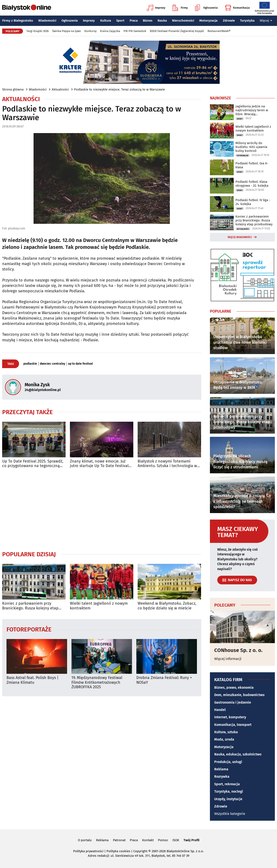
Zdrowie (229, 21)
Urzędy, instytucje (228, 799)
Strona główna (13, 89)
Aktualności (60, 89)
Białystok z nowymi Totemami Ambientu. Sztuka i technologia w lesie (167, 464)
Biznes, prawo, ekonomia (234, 688)
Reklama (221, 769)
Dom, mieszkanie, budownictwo (239, 695)
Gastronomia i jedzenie (233, 702)
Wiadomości (47, 21)
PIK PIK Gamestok (135, 31)
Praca (134, 21)
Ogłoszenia (206, 8)
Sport (120, 21)
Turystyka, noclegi (229, 791)
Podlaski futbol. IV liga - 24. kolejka (253, 202)
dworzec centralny (52, 364)
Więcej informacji (228, 659)
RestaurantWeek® (219, 31)
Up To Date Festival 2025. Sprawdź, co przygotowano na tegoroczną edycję (33, 464)
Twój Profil (191, 840)
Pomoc (163, 840)
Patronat (119, 840)
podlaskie (30, 364)
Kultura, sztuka (226, 732)
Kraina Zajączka (110, 31)
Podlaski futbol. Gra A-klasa (252, 165)
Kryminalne (243, 156)
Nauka (162, 21)
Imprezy (156, 8)
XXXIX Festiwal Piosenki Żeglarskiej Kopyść (177, 31)
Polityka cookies (118, 851)
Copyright (140, 851)
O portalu (85, 840)
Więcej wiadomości (240, 237)
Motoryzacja (208, 21)
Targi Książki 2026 (38, 31)
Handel (220, 710)
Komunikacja (237, 8)
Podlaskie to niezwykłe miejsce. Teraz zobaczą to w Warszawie (119, 89)
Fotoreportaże (29, 629)
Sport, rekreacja (227, 784)
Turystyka (247, 21)
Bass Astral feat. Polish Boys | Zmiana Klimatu (32, 680)
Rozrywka (222, 777)
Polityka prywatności (88, 851)
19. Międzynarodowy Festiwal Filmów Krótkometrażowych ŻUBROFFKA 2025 (97, 682)
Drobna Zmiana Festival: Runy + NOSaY (164, 680)
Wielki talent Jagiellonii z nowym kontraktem (99, 606)
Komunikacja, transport (233, 725)
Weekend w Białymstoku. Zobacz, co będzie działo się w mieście (167, 606)
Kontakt (148, 840)
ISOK (176, 840)
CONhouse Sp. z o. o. (238, 650)
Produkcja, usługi (228, 762)
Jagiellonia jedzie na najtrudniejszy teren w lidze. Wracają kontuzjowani (252, 110)
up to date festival (80, 364)
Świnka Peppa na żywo (67, 31)
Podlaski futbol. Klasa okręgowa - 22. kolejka (252, 184)
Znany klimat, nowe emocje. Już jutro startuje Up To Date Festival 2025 (99, 464)
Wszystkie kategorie (230, 814)
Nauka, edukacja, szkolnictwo (238, 754)
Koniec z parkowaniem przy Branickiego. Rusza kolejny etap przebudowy (30, 606)
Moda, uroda (224, 739)
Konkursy (90, 31)
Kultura (106, 21)
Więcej (266, 21)
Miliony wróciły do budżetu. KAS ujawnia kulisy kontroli (251, 147)
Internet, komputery (230, 717)
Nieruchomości (183, 21)
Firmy (180, 8)
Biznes (148, 21)
